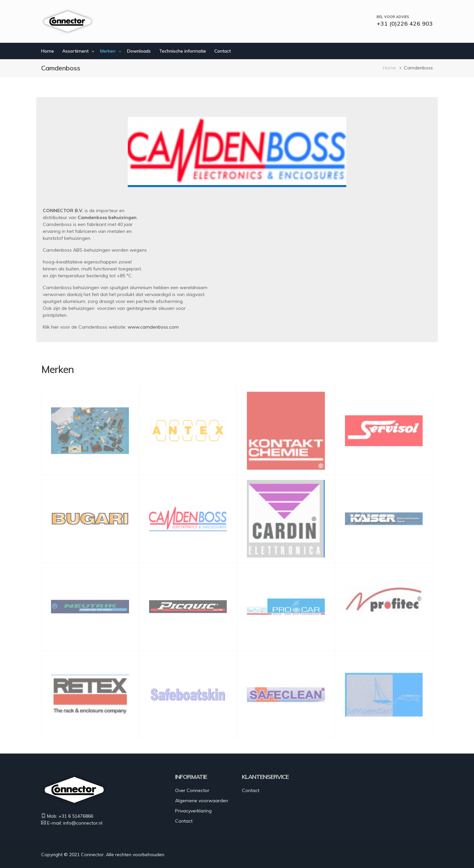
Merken (108, 51)
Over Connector (192, 790)
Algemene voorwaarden (202, 801)
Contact (223, 51)
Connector (92, 855)
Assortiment (75, 51)
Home (48, 51)
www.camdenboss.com (153, 327)
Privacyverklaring (193, 811)
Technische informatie (183, 51)
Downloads (139, 51)
